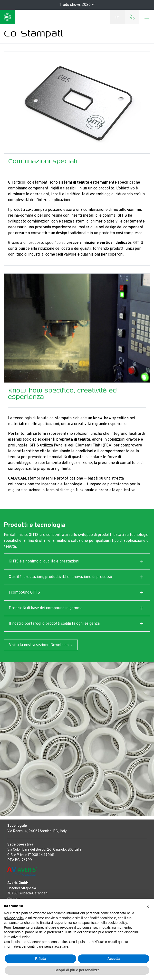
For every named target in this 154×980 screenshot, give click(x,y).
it (117, 17)
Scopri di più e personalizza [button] (77, 970)
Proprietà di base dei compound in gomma (46, 608)
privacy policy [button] (14, 918)
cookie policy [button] (117, 923)
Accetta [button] (114, 959)
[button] (148, 907)
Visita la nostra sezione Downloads (41, 645)
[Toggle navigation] (147, 17)
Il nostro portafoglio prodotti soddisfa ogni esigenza (54, 624)
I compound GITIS (24, 593)
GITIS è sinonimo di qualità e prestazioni (44, 561)
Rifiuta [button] (40, 959)
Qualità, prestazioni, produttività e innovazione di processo (60, 577)
